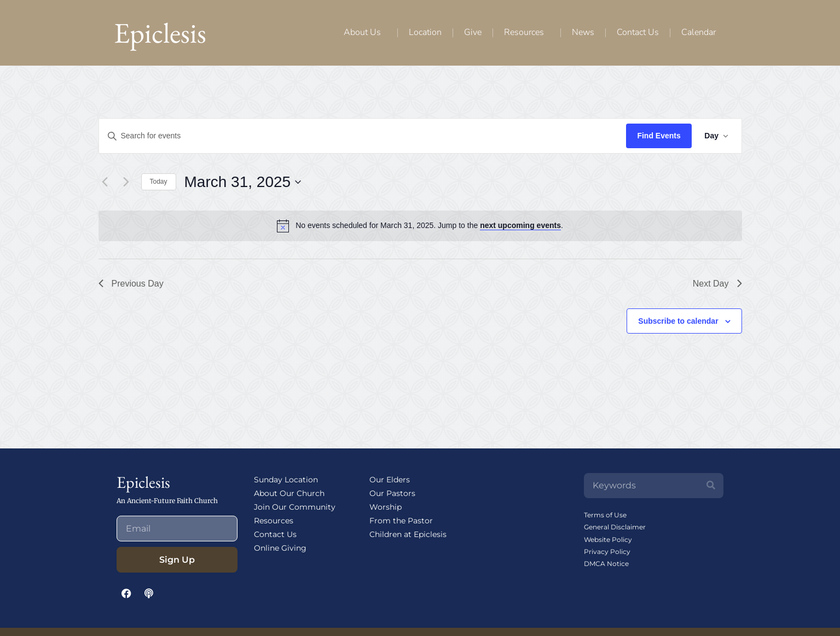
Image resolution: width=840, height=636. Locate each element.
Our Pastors (392, 493)
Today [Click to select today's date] (159, 182)
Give (473, 32)
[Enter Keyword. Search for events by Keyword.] (363, 136)
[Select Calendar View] (716, 136)
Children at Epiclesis (408, 534)
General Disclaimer (615, 527)
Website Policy (608, 539)
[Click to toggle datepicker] (243, 182)
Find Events (658, 136)
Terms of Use (605, 515)
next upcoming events (520, 225)
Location (425, 32)
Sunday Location (286, 480)
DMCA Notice (606, 564)
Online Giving (280, 548)
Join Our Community (295, 507)
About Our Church (289, 493)
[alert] (429, 226)
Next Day (717, 284)
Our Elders (390, 480)
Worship (386, 507)
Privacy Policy (607, 552)
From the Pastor (401, 521)
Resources (527, 32)
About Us (365, 32)
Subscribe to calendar (678, 321)
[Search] (711, 486)
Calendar (699, 32)
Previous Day (131, 284)
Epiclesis (160, 33)
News (583, 32)
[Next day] (126, 182)
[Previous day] (105, 182)
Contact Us (638, 32)
